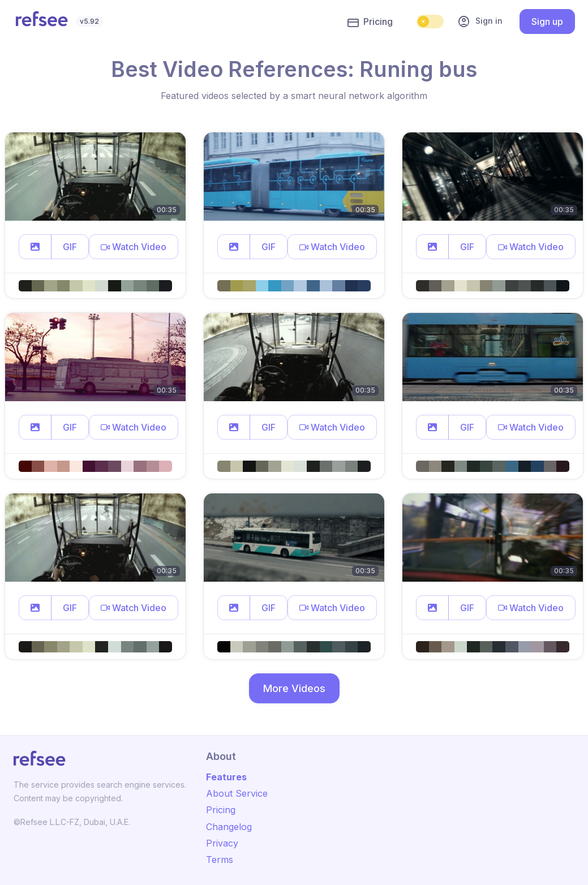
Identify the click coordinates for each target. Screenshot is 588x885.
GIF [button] (70, 247)
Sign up (547, 22)
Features (226, 777)
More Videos (294, 688)
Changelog (229, 827)
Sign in (480, 22)
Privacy (222, 843)
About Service (237, 793)
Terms (220, 860)
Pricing (370, 22)
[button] (35, 247)
